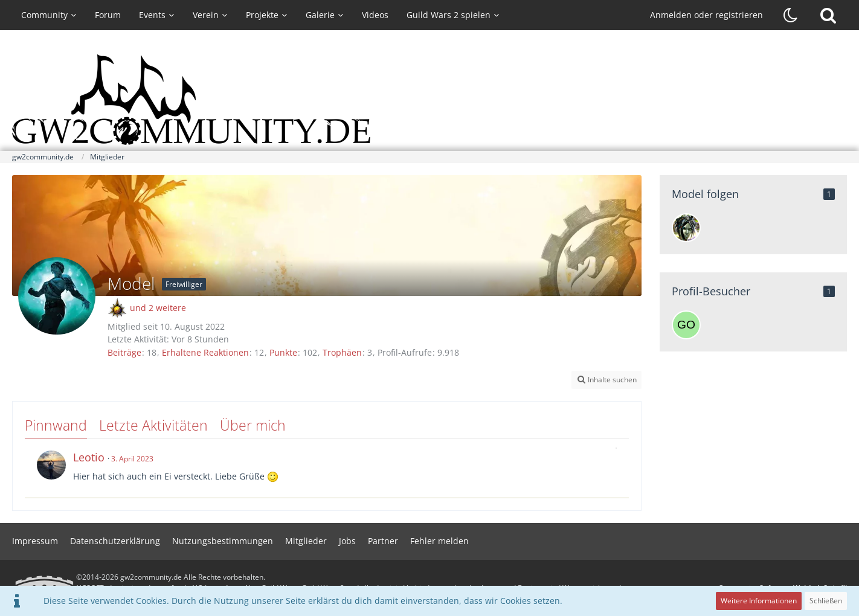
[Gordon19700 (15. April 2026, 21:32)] (686, 325)
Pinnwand (56, 425)
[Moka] (686, 228)
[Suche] (828, 15)
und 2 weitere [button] (158, 308)
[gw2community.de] (429, 100)
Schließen (826, 601)
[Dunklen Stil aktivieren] (791, 15)
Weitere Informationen (759, 601)
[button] (606, 380)
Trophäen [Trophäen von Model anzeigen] (342, 352)
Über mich (253, 425)
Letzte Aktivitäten (153, 425)
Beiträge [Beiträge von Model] (124, 352)
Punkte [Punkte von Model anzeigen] (283, 352)
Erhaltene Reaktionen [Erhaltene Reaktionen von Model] (205, 352)
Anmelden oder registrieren (706, 15)
